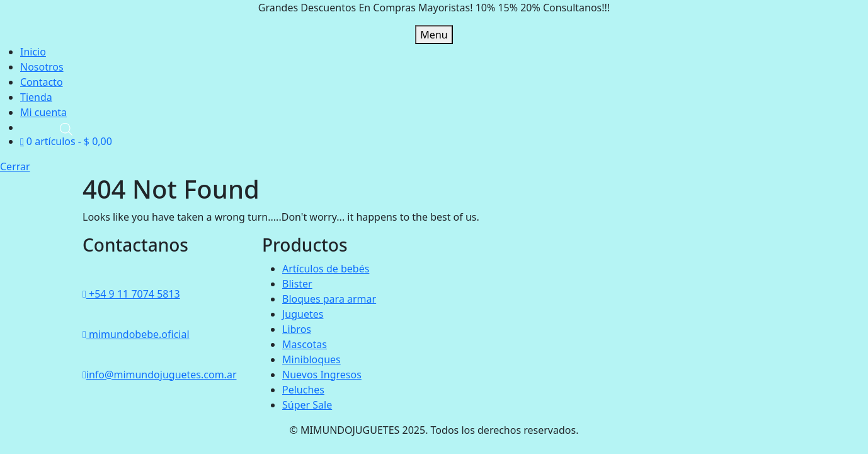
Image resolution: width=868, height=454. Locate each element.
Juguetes (303, 314)
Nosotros (42, 67)
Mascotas (305, 344)
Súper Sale (307, 405)
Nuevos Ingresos (322, 375)
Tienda (36, 97)
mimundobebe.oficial (136, 334)
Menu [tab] (434, 35)
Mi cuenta (43, 112)
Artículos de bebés (326, 269)
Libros (297, 329)
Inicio (33, 52)
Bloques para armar (329, 299)
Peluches (303, 390)
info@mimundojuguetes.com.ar (159, 375)
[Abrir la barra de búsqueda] (66, 128)
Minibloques (311, 359)
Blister (297, 284)
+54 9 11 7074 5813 (131, 294)
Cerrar (15, 166)
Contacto (42, 82)
